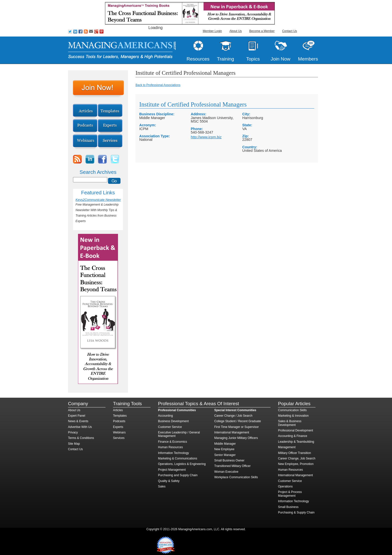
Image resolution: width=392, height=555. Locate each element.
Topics (253, 59)
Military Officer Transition (294, 453)
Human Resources (170, 447)
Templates (120, 416)
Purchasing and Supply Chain (178, 475)
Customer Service (170, 427)
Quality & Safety (169, 481)
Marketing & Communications (178, 458)
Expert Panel (77, 416)
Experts (118, 427)
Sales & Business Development (290, 423)
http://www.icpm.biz (206, 137)
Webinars (119, 432)
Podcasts (119, 421)
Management (287, 447)
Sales (162, 486)
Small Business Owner (229, 460)
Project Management (172, 470)
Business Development (173, 421)
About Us (236, 31)
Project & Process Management (290, 494)
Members (308, 59)
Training (226, 59)
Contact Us (289, 31)
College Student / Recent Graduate (238, 421)
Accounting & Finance (293, 436)
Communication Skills (292, 410)
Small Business (288, 507)
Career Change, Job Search (297, 458)
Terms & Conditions (81, 438)
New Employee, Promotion (296, 464)
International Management (232, 432)
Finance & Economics (172, 442)
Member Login (212, 31)
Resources (198, 59)
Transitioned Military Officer (232, 466)
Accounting (165, 416)
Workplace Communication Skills (236, 477)
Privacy (73, 432)
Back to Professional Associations (158, 85)
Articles (118, 410)
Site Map (74, 444)
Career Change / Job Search (233, 416)
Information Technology (173, 453)
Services (119, 438)
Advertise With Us (80, 427)
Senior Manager (225, 455)
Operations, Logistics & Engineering (182, 464)
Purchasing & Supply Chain (296, 512)
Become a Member (262, 31)
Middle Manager (225, 444)
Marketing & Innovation (293, 416)
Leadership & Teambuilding (296, 442)
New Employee (224, 449)
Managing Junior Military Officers (236, 438)
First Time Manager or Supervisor (236, 427)
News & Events (78, 421)
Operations (285, 486)
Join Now (281, 59)
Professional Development (295, 430)
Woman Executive (226, 472)
